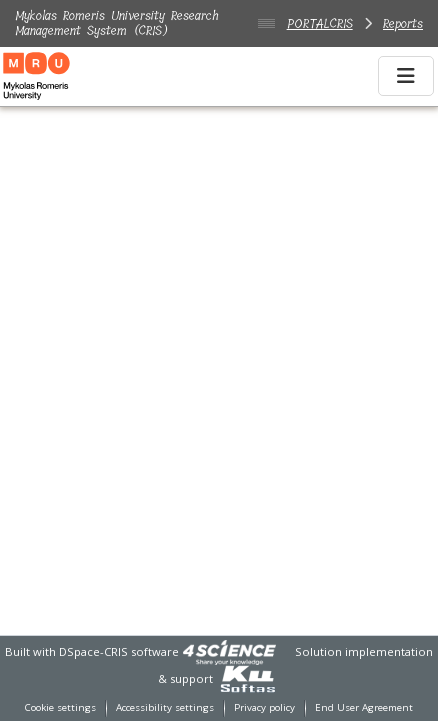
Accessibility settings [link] (165, 707)
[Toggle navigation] (406, 76)
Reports (403, 23)
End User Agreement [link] (364, 707)
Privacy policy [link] (264, 707)
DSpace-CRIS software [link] (119, 651)
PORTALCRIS (320, 23)
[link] (229, 651)
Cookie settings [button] (60, 707)
